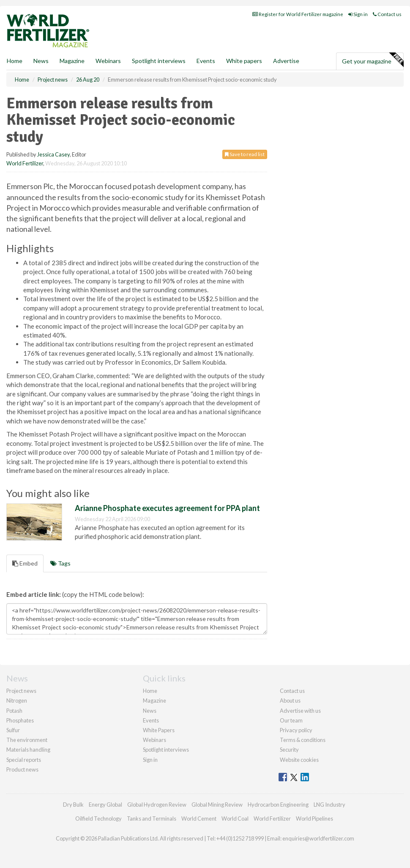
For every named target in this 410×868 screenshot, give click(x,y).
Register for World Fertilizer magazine (298, 14)
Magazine (72, 61)
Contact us (387, 14)
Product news (22, 769)
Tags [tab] (60, 563)
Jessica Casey (53, 154)
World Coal (235, 819)
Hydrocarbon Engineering (278, 805)
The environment (27, 740)
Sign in (358, 14)
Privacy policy (296, 730)
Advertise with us (300, 711)
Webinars (108, 61)
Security (289, 750)
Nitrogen (17, 700)
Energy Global (105, 805)
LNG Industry (329, 805)
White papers (244, 61)
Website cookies (299, 760)
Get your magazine (373, 60)
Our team (291, 720)
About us (290, 700)
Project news (21, 691)
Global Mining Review (217, 805)
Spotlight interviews (159, 61)
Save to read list (245, 154)
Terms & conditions (303, 740)
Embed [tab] (25, 563)
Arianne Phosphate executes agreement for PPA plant (167, 508)
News (150, 711)
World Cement (199, 819)
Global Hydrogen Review (157, 805)
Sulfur (13, 730)
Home (15, 61)
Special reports (24, 760)
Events (206, 61)
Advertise (286, 61)
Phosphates (20, 720)
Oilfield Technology (98, 819)
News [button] (41, 61)
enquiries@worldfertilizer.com (318, 838)
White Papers (159, 730)
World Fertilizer (25, 163)
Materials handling (28, 750)
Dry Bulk (73, 805)
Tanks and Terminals (152, 819)
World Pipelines (314, 819)
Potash (14, 711)
